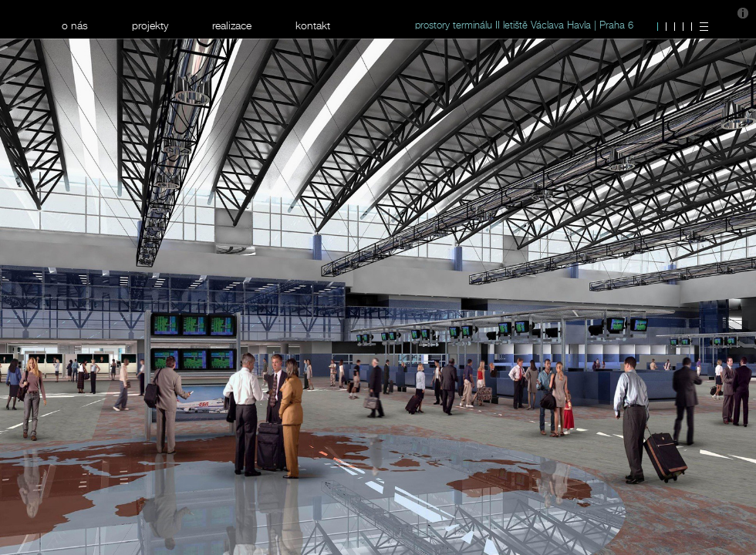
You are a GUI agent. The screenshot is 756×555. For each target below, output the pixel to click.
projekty (150, 25)
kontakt (313, 25)
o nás (75, 25)
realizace (232, 25)
